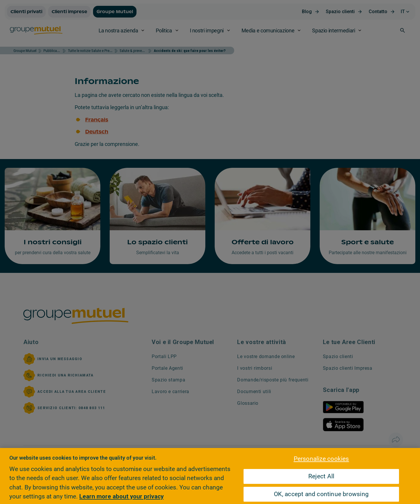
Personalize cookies (321, 459)
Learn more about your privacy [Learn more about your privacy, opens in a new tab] (121, 496)
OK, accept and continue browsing (321, 494)
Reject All (321, 476)
